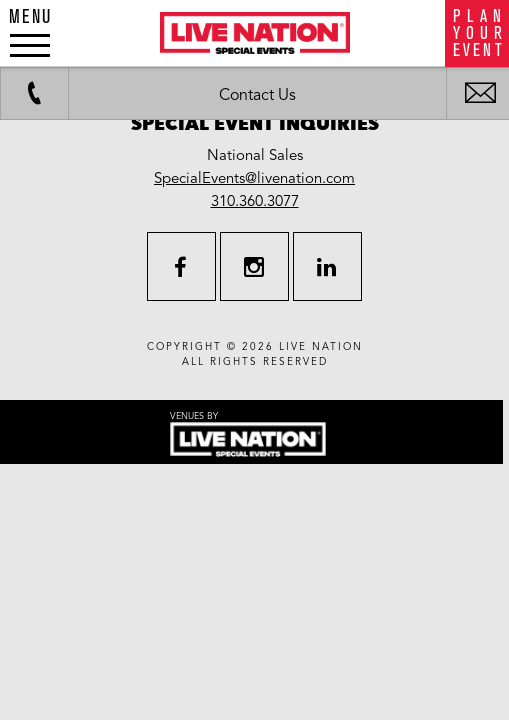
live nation (321, 347)
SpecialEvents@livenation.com (254, 178)
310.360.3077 (255, 201)
